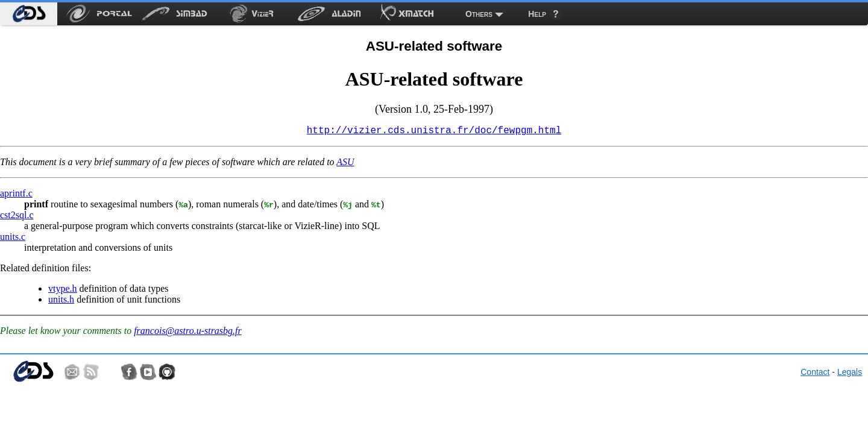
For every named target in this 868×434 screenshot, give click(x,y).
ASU (345, 164)
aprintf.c (16, 196)
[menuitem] (29, 14)
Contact (815, 374)
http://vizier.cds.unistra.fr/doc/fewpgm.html (434, 132)
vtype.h (63, 291)
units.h (61, 302)
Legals (850, 374)
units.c (13, 239)
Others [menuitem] (479, 14)
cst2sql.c (17, 217)
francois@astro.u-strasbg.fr (188, 333)
